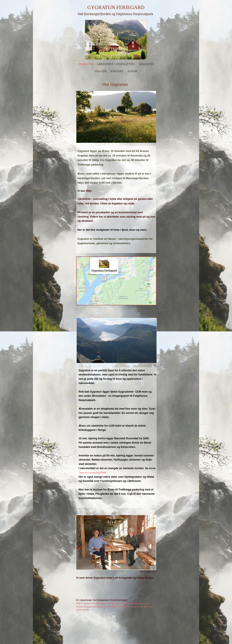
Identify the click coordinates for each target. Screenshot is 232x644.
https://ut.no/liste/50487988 (93, 473)
